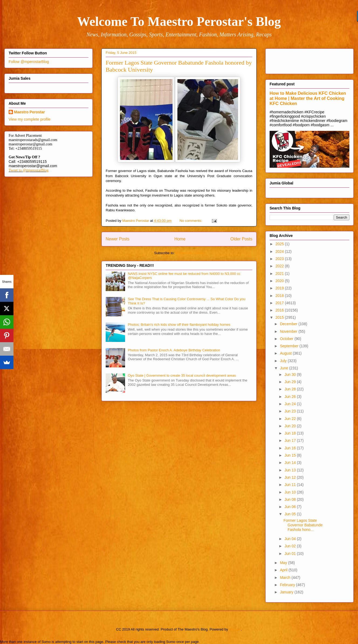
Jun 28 (291, 389)
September (290, 346)
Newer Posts (118, 239)
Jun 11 (291, 485)
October (287, 339)
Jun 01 (291, 554)
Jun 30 (291, 374)
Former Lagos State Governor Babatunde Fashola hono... (303, 525)
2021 (280, 274)
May (284, 563)
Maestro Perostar (29, 112)
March (286, 577)
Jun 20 (291, 426)
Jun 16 (291, 448)
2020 (280, 281)
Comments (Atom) (190, 253)
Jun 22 (291, 419)
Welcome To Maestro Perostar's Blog (179, 21)
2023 (280, 259)
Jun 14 (291, 463)
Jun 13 (291, 470)
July (284, 361)
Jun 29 (291, 382)
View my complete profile (30, 119)
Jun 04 (291, 539)
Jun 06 (291, 507)
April (284, 570)
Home (180, 239)
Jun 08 (291, 499)
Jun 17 (291, 440)
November (289, 331)
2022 (280, 266)
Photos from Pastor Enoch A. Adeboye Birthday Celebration (174, 350)
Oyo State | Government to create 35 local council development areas (182, 375)
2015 (280, 317)
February (288, 585)
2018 (280, 296)
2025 (280, 244)
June (284, 368)
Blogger (235, 629)
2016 (280, 310)
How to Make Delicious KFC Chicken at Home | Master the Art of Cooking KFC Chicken (308, 98)
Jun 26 (291, 397)
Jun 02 (291, 546)
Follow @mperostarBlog (29, 62)
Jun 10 (291, 492)
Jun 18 (291, 433)
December (289, 324)
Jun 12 (291, 477)
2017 (280, 303)
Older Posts (241, 239)
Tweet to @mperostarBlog (29, 170)
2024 (280, 251)
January (287, 592)
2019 (280, 288)
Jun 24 (291, 404)
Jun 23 (291, 411)
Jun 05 (291, 514)
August (286, 353)
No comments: (191, 221)
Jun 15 (291, 455)
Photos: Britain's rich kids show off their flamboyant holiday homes (179, 325)
